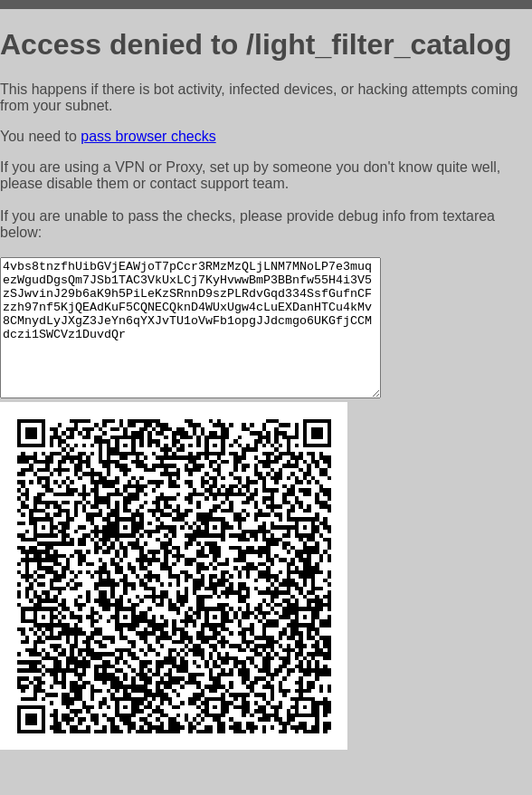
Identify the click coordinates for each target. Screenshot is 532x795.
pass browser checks (148, 136)
